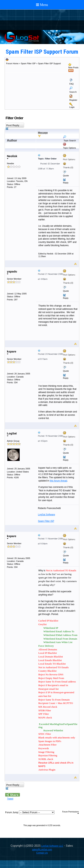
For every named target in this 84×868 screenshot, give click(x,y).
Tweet (10, 799)
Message (43, 133)
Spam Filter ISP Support (49, 63)
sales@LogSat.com (42, 850)
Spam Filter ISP (28, 63)
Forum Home (12, 63)
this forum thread (58, 481)
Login (72, 107)
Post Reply (12, 126)
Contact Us (42, 853)
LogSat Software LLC (52, 846)
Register (73, 100)
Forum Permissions (71, 812)
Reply (66, 183)
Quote (66, 176)
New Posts (73, 67)
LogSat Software (47, 515)
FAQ (71, 84)
